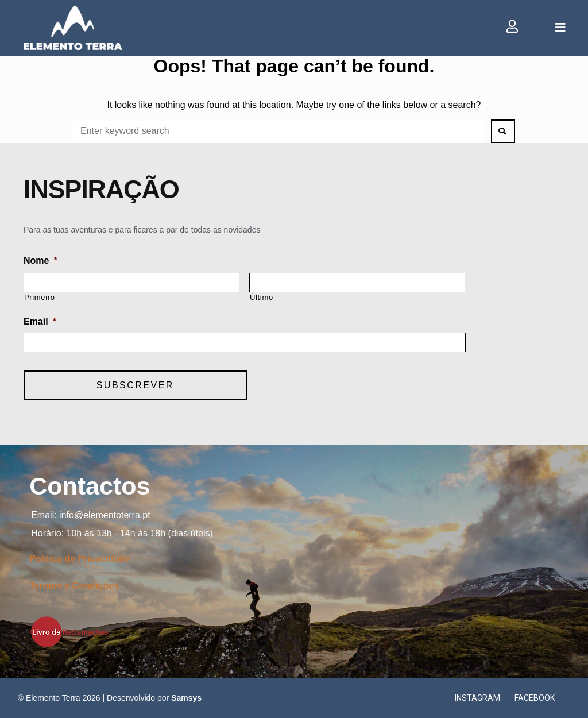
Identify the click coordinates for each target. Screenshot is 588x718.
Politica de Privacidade (79, 559)
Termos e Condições (74, 586)
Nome (40, 260)
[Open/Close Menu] (560, 28)
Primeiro (40, 297)
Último (262, 297)
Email (40, 321)
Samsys (186, 698)
